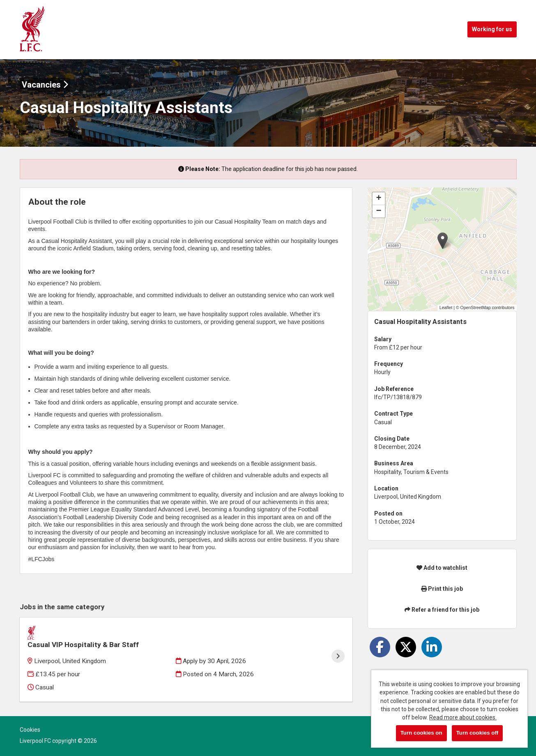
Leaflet (446, 307)
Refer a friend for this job (442, 610)
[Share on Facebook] (380, 647)
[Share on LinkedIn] (432, 647)
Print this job (442, 589)
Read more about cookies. (463, 717)
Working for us (492, 29)
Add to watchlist (442, 568)
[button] (443, 241)
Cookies (30, 719)
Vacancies (45, 85)
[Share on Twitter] (406, 647)
